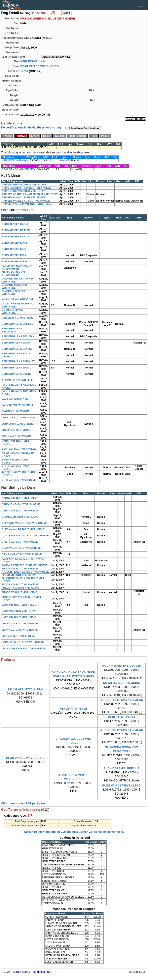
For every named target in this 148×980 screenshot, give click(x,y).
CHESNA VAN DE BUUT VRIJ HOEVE (23, 529)
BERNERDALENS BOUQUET (18, 361)
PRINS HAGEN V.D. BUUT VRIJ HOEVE (24, 185)
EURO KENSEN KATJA (15, 224)
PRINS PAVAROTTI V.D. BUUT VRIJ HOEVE (26, 188)
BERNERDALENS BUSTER (17, 374)
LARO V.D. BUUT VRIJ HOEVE (19, 611)
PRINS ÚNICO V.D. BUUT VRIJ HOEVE (24, 191)
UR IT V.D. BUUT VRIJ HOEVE (19, 480)
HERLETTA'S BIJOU (122, 717)
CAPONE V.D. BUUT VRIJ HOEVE (21, 504)
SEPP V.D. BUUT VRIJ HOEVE (19, 449)
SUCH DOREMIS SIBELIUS (121, 768)
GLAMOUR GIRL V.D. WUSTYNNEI (14, 293)
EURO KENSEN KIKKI (14, 243)
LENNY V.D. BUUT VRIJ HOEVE (20, 630)
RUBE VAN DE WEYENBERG (121, 785)
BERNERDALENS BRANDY (17, 368)
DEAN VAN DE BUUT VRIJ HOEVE (21, 548)
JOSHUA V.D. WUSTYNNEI (17, 436)
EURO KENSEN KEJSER (16, 230)
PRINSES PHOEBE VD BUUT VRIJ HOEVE (26, 201)
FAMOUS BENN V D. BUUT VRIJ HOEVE (25, 565)
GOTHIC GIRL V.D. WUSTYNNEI (12, 311)
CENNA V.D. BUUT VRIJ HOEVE (20, 511)
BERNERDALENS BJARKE (17, 349)
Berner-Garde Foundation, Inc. (32, 972)
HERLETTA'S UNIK (33, 61)
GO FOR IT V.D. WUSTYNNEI (18, 299)
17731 (24, 71)
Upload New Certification (83, 128)
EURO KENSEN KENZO (15, 237)
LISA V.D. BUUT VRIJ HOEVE (18, 636)
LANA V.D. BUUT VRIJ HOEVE (19, 605)
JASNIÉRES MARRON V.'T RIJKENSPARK (17, 268)
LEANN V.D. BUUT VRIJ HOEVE (20, 624)
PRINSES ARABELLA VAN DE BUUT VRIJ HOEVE (30, 194)
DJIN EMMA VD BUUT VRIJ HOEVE (22, 554)
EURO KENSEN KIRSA (15, 262)
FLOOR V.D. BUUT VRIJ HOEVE (20, 585)
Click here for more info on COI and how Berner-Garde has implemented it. (74, 832)
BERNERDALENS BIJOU (16, 343)
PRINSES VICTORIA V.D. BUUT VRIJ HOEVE (27, 204)
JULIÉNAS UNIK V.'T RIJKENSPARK (13, 274)
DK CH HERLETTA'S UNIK (25, 689)
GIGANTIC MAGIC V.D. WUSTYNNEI (15, 286)
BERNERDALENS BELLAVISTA (12, 330)
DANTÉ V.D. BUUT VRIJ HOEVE (20, 542)
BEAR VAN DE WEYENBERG (40, 66)
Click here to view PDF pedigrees (23, 803)
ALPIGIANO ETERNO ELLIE (18, 380)
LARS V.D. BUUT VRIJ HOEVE (19, 617)
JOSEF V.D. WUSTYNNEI (16, 430)
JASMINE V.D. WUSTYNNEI (17, 405)
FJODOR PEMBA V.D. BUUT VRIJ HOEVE (25, 572)
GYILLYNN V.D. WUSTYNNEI (18, 318)
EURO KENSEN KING (14, 249)
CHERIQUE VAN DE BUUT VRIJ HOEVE (24, 523)
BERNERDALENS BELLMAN (18, 336)
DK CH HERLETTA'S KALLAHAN (121, 700)
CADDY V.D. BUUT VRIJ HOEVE (20, 498)
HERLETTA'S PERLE (73, 709)
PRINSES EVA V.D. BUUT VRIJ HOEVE (24, 198)
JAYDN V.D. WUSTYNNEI (16, 411)
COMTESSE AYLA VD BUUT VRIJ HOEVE (25, 536)
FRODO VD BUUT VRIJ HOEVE (19, 592)
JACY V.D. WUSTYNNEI (15, 399)
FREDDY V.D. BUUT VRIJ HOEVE (21, 588)
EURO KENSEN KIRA (14, 255)
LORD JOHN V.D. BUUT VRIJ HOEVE (23, 642)
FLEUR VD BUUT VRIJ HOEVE (19, 575)
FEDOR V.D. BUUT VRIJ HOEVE (20, 569)
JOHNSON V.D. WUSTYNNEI (18, 424)
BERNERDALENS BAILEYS (17, 324)
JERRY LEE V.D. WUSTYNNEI (19, 418)
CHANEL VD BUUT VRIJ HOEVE (20, 517)
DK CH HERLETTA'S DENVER (122, 666)
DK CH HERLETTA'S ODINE (122, 683)
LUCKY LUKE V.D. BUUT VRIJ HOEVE (23, 649)
